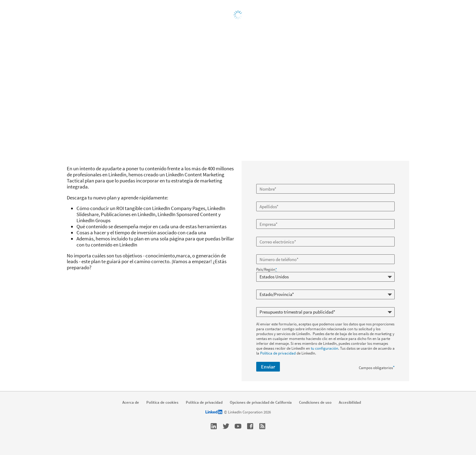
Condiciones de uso (315, 402)
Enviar (268, 367)
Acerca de (131, 402)
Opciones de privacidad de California (261, 402)
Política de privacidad (278, 353)
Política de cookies (162, 402)
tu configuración (325, 348)
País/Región (267, 270)
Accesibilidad (350, 402)
